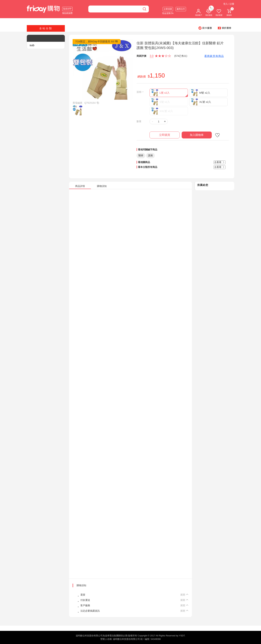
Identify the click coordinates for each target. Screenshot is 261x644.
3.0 (152, 56)
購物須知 (81, 585)
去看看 (220, 162)
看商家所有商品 (214, 56)
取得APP (67, 9)
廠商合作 (181, 9)
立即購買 (165, 135)
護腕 (150, 155)
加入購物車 (197, 135)
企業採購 (168, 9)
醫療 (141, 155)
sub (32, 45)
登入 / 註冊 (229, 4)
